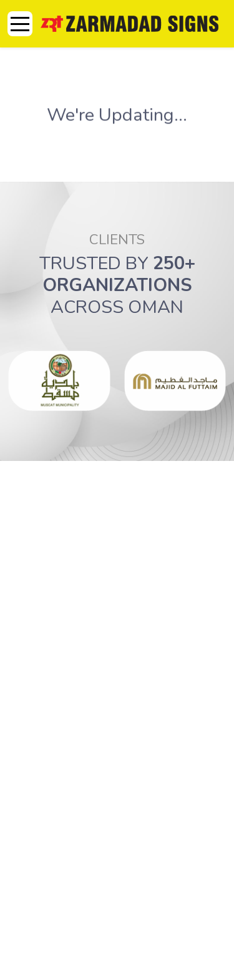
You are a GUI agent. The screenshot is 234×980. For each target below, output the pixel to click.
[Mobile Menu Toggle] (20, 24)
